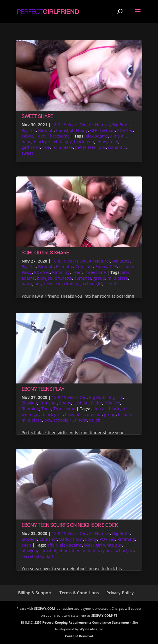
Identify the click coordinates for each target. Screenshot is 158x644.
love (46, 147)
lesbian (125, 414)
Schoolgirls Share (45, 253)
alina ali (118, 136)
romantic (117, 147)
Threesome (59, 136)
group (99, 278)
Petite (96, 403)
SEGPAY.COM (44, 608)
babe (27, 142)
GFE (94, 130)
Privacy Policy (120, 593)
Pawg (27, 272)
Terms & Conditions (79, 593)
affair (52, 545)
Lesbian (107, 130)
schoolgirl (93, 284)
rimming (72, 284)
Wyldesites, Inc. (92, 629)
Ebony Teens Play (43, 389)
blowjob (45, 278)
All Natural (99, 125)
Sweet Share (37, 116)
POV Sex (125, 130)
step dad (44, 556)
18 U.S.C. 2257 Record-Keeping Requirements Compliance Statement (75, 622)
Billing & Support (35, 593)
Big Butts (121, 125)
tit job (95, 420)
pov (102, 147)
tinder (81, 420)
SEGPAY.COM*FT (104, 615)
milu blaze (63, 147)
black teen (84, 142)
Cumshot (65, 130)
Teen (41, 136)
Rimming (61, 272)
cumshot (83, 278)
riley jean (53, 284)
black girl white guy (53, 142)
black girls (53, 414)
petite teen (86, 147)
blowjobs (74, 414)
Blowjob (46, 130)
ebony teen (107, 142)
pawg (27, 284)
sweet (27, 153)
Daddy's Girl (71, 539)
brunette (63, 278)
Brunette (65, 266)
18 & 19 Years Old (69, 125)
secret (110, 284)
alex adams (97, 136)
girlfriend (31, 147)
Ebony (82, 130)
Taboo (28, 136)
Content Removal (79, 636)
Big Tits (29, 130)
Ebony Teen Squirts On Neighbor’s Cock (70, 525)
